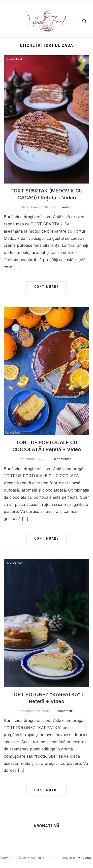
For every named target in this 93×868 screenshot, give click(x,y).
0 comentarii (63, 459)
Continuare (46, 287)
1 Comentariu (63, 207)
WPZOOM (85, 858)
